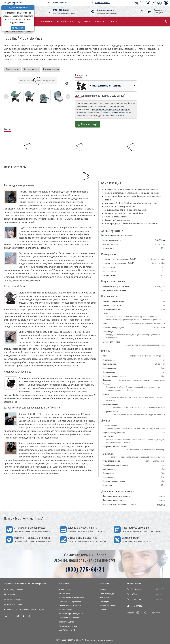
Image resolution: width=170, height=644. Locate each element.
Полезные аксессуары (68, 626)
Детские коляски (66, 594)
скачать (162, 496)
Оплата (100, 21)
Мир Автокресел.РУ (67, 630)
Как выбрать (65, 21)
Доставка (84, 21)
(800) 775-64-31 (61, 10)
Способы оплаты (135, 606)
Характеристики (31, 69)
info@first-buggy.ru (15, 600)
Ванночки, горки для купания (71, 614)
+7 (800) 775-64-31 (15, 590)
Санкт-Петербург (107, 594)
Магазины (45, 21)
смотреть (161, 504)
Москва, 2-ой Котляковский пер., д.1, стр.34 (26, 610)
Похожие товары (51, 69)
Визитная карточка (15, 605)
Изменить (18, 28)
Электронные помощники (69, 618)
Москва (103, 589)
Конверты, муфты (66, 622)
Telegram (11, 595)
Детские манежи (66, 610)
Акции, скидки (65, 589)
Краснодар (104, 602)
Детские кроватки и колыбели (71, 598)
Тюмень (103, 610)
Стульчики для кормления (70, 602)
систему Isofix (11, 395)
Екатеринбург (105, 598)
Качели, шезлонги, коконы (70, 606)
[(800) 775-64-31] (49, 12)
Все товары (64, 583)
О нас (113, 21)
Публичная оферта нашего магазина (99, 640)
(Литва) (160, 240)
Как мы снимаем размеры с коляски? (117, 235)
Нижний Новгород (107, 606)
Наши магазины (103, 3)
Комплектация (12, 69)
